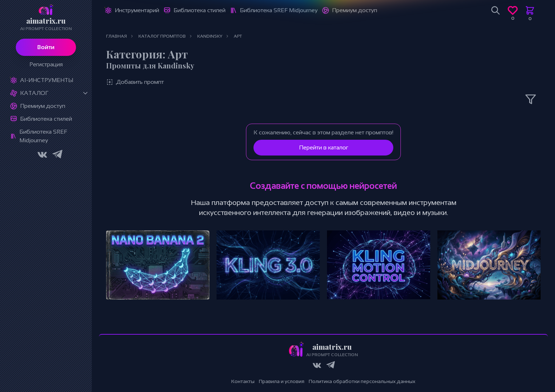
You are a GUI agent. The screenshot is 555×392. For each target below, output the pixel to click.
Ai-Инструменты (47, 80)
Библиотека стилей (46, 119)
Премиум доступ (43, 106)
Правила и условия (282, 381)
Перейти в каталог (324, 147)
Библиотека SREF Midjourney (43, 136)
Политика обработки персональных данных (362, 381)
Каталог (34, 93)
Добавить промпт (135, 82)
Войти (46, 47)
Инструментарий (137, 10)
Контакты (243, 381)
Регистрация (46, 64)
